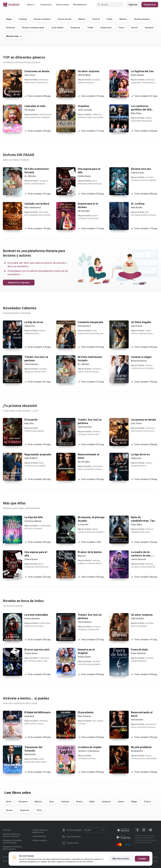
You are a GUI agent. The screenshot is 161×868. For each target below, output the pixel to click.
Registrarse (150, 5)
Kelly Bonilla (136, 207)
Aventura (149, 28)
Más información (121, 859)
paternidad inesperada (141, 121)
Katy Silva (29, 423)
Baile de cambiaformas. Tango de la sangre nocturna (144, 521)
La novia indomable (36, 615)
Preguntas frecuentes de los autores (12, 848)
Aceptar (142, 859)
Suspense (75, 28)
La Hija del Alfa (34, 517)
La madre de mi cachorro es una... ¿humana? (142, 555)
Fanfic (110, 19)
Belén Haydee (137, 75)
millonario (43, 721)
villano (95, 529)
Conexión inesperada (90, 322)
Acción (135, 28)
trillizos (148, 118)
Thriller (90, 28)
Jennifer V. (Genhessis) (89, 751)
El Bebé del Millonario (38, 712)
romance (43, 369)
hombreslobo (45, 526)
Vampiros (106, 802)
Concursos (46, 5)
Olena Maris (137, 525)
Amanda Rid (137, 751)
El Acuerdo (31, 420)
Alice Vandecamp (33, 207)
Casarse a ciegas (141, 357)
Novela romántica (42, 19)
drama (81, 83)
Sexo (52, 802)
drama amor (30, 83)
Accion (9, 810)
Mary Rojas (136, 113)
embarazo (43, 80)
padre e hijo (42, 661)
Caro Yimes (30, 75)
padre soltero (30, 724)
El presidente (86, 712)
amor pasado (40, 466)
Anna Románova (139, 361)
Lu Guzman (83, 525)
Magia (9, 19)
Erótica (147, 802)
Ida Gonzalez (84, 211)
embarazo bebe (85, 117)
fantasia (149, 529)
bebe (41, 463)
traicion (42, 331)
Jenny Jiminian (85, 110)
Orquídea (83, 106)
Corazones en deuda (37, 71)
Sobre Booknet (39, 836)
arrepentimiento (32, 333)
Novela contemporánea (33, 28)
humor (148, 756)
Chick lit (96, 19)
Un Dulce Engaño (141, 322)
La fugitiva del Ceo (142, 71)
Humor (121, 802)
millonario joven (145, 333)
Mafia (92, 802)
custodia (82, 724)
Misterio (123, 19)
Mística (82, 19)
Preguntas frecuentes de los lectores (12, 841)
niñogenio (46, 117)
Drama (79, 802)
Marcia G (82, 556)
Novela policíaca (142, 19)
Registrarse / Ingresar (19, 283)
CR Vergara (30, 110)
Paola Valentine (138, 653)
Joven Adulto (57, 28)
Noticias (7, 830)
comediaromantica (86, 758)
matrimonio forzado (34, 626)
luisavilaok (29, 716)
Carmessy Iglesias (33, 521)
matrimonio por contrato (142, 368)
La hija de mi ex (34, 322)
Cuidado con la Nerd (37, 204)
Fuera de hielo (140, 650)
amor (148, 532)
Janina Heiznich (138, 559)
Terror (121, 28)
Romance (23, 802)
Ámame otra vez (141, 169)
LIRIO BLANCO (84, 75)
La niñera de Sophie (90, 747)
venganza (29, 372)
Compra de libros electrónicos (40, 831)
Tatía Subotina (31, 364)
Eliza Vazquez (84, 716)
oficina (100, 721)
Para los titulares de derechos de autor (12, 835)
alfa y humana (35, 529)
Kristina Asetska (32, 619)
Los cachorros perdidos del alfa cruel (141, 109)
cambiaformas (138, 532)
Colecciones (62, 5)
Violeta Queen (84, 176)
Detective (11, 28)
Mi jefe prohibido (141, 747)
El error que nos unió (37, 650)
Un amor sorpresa (88, 71)
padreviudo (35, 117)
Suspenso (25, 810)
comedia (96, 80)
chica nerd (43, 212)
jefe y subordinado (148, 758)
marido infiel (40, 372)
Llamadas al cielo (35, 106)
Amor (9, 802)
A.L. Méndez (30, 176)
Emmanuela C (84, 326)
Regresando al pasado (38, 454)
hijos (94, 721)
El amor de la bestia (90, 552)
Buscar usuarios (40, 840)
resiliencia (97, 114)
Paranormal (106, 28)
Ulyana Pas (30, 326)
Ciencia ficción (65, 19)
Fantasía (23, 19)
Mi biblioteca (80, 5)
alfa (26, 529)
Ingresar (133, 5)
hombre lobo (44, 623)
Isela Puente (137, 326)
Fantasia (65, 802)
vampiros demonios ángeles (91, 532)
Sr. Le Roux (138, 204)
